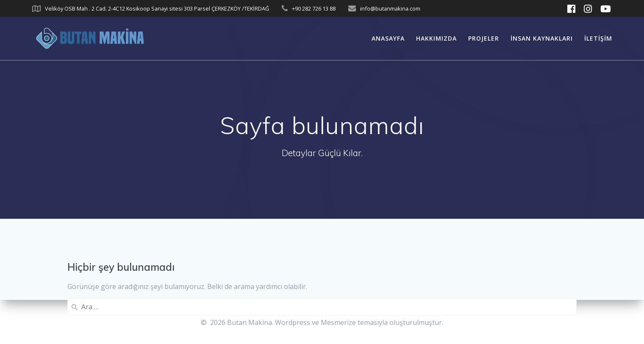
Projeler (484, 38)
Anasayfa (388, 38)
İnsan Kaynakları (542, 38)
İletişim (598, 38)
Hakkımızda (436, 38)
